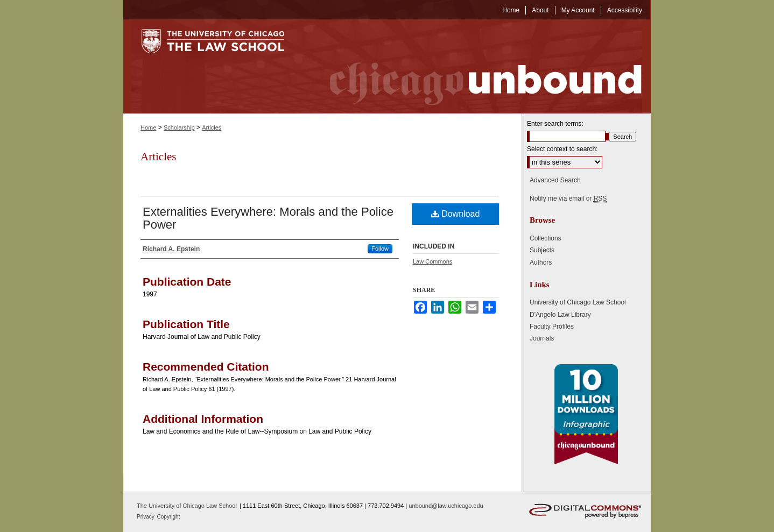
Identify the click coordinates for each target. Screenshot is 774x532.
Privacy (146, 517)
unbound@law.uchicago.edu (446, 506)
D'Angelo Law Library (560, 315)
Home (148, 127)
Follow (380, 249)
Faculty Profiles (552, 327)
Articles (212, 127)
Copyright (169, 517)
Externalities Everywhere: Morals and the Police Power (268, 218)
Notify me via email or (568, 198)
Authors (541, 263)
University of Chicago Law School (578, 302)
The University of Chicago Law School (187, 506)
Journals (542, 338)
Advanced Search (555, 180)
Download (456, 214)
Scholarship (179, 127)
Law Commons (432, 261)
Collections (546, 238)
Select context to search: (562, 149)
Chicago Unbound (476, 66)
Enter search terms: (555, 124)
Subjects (542, 250)
